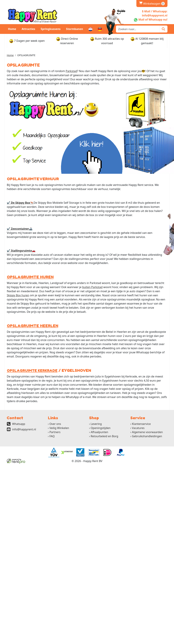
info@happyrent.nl (24, 429)
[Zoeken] (163, 29)
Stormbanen (75, 29)
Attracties (28, 29)
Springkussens (51, 29)
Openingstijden (101, 428)
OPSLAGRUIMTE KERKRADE (30, 371)
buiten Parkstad (92, 287)
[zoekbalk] (138, 29)
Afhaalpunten (99, 432)
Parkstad (71, 71)
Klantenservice (141, 424)
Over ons (55, 424)
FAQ (52, 436)
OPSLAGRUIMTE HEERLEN (31, 326)
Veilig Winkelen (59, 428)
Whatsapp (19, 424)
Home (12, 29)
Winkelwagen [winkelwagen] (152, 4)
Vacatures (138, 428)
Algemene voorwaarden (147, 432)
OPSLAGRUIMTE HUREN (29, 277)
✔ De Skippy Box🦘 (20, 203)
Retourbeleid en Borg (105, 436)
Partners (55, 432)
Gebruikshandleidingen (147, 436)
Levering (96, 424)
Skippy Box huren (18, 295)
